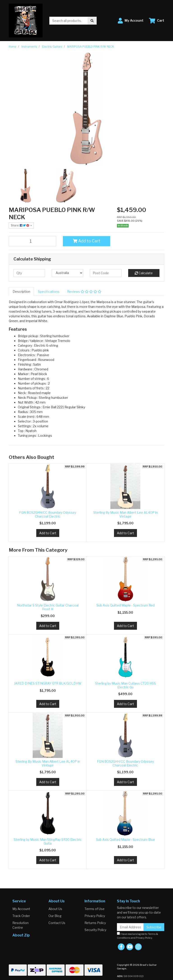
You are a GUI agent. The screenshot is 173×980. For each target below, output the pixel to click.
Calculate (144, 273)
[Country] (68, 273)
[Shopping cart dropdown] (157, 21)
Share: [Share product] (20, 225)
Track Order (21, 916)
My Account (21, 909)
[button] (131, 21)
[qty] (29, 273)
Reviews (84, 291)
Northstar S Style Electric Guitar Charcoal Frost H (48, 607)
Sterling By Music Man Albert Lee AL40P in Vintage (125, 514)
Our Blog (55, 916)
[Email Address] (130, 927)
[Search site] (92, 21)
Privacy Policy (95, 916)
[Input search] (69, 21)
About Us (55, 909)
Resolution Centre (20, 925)
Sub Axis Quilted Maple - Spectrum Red (125, 605)
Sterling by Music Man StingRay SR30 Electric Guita (48, 841)
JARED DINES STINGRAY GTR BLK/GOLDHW (48, 683)
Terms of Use (94, 909)
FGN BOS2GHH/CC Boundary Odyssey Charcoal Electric (48, 514)
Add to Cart (86, 241)
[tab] (21, 291)
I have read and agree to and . (138, 936)
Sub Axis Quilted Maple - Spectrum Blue (125, 840)
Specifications (49, 291)
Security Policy (95, 930)
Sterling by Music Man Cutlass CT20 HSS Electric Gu (125, 685)
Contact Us (57, 923)
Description (21, 291)
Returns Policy (95, 923)
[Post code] (106, 273)
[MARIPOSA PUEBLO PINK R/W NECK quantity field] (32, 241)
